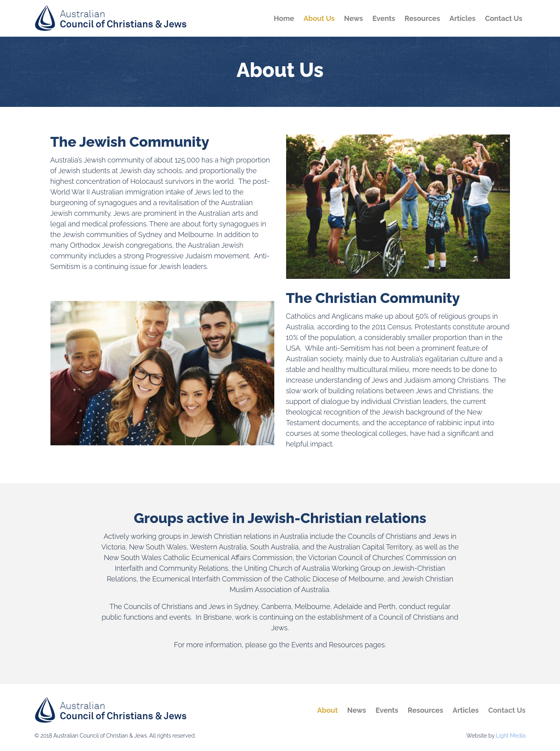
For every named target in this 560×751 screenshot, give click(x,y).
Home (284, 18)
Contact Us (504, 18)
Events (384, 18)
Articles (463, 18)
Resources (422, 18)
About (327, 710)
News (353, 18)
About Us (319, 18)
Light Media (511, 736)
